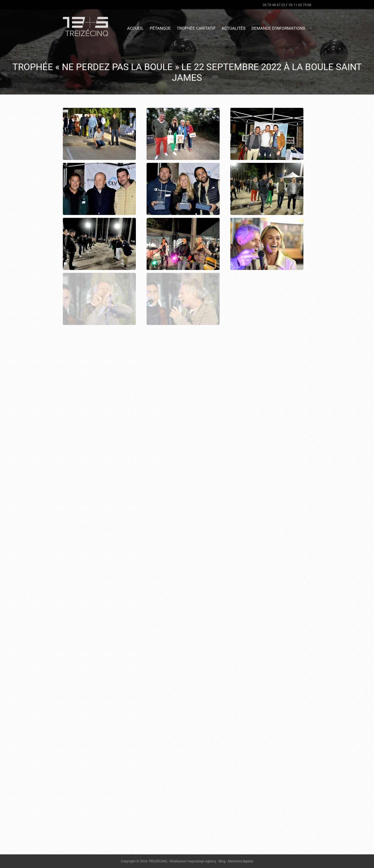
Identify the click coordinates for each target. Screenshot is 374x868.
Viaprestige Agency (202, 861)
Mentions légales (241, 861)
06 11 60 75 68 (300, 5)
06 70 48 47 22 (274, 5)
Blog (222, 861)
